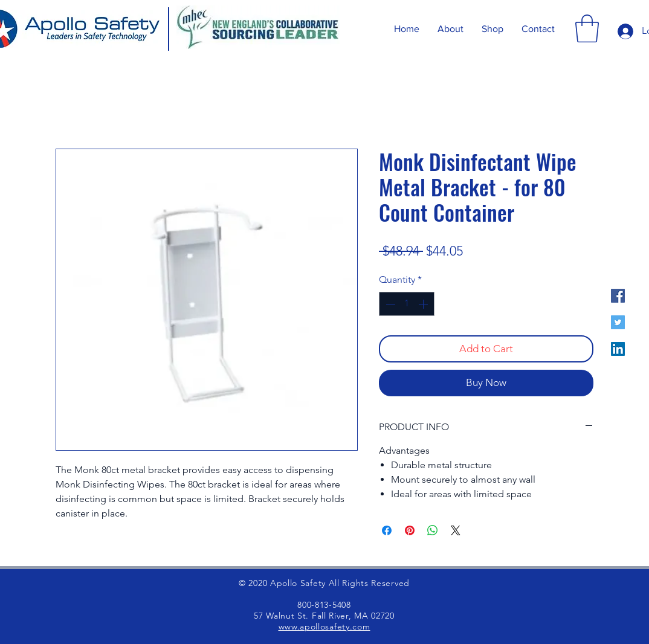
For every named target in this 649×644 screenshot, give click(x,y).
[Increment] (424, 304)
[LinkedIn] (618, 349)
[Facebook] (618, 296)
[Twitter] (618, 322)
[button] (587, 28)
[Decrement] (389, 304)
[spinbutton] (407, 304)
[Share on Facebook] (387, 530)
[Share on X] (456, 530)
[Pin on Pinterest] (410, 530)
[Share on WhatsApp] (433, 530)
